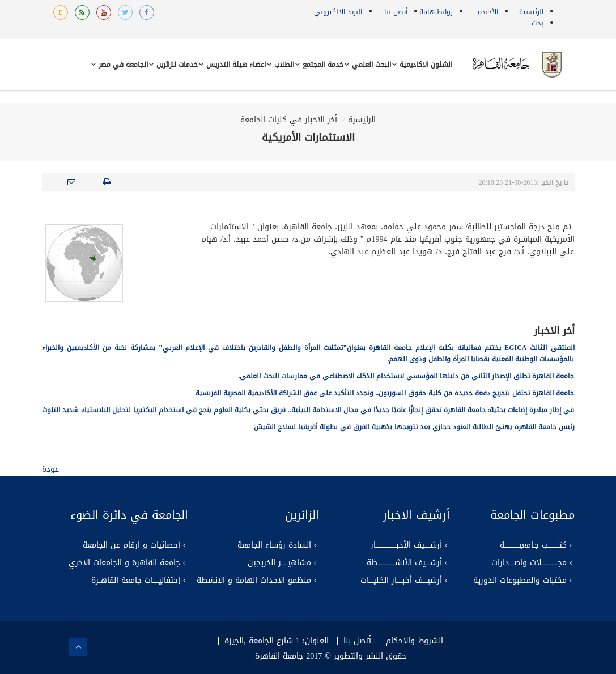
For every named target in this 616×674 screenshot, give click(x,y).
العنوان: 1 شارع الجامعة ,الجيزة (276, 641)
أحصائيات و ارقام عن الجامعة (131, 545)
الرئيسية (531, 12)
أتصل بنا (396, 12)
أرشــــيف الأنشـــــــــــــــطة (404, 563)
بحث (538, 23)
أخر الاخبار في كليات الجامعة (289, 120)
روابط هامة (436, 12)
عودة (50, 469)
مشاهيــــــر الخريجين (279, 563)
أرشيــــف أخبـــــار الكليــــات (401, 581)
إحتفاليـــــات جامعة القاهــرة (136, 581)
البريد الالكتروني (338, 12)
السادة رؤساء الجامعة (274, 545)
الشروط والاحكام (415, 641)
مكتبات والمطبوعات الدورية (520, 581)
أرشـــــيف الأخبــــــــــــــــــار (406, 545)
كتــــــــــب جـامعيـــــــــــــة (533, 545)
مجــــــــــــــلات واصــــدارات (529, 563)
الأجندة (488, 12)
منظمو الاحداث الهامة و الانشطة (254, 581)
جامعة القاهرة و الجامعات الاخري (124, 563)
